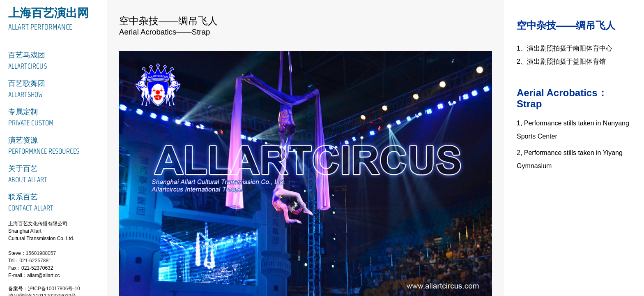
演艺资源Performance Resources (44, 146)
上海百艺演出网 (48, 13)
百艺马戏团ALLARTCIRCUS (28, 61)
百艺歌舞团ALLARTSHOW (27, 89)
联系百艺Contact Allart (31, 202)
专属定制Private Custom (31, 117)
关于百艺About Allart (28, 174)
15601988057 (41, 253)
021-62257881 (35, 261)
